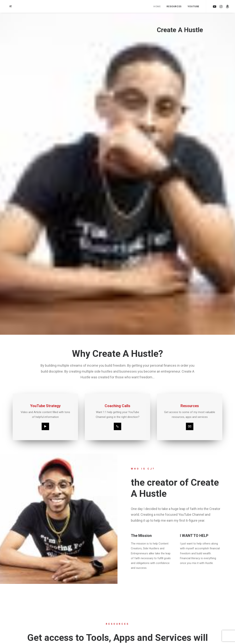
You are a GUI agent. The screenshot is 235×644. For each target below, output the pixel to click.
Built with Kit (172, 588)
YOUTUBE (88, 604)
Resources (174, 6)
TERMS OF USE (49, 620)
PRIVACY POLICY (50, 628)
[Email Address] (172, 567)
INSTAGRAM (90, 612)
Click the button (117, 390)
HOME (44, 604)
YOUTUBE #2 (90, 628)
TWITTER (88, 620)
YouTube (193, 6)
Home (157, 6)
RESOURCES (48, 612)
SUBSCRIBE (41, 478)
